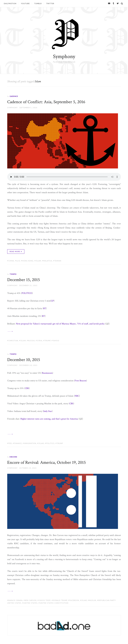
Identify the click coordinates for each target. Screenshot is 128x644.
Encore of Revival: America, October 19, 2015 (47, 463)
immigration (30, 443)
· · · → (10, 331)
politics (50, 443)
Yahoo (56, 341)
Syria (40, 341)
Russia (31, 341)
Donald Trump (60, 600)
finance (18, 443)
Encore (13, 457)
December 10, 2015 (24, 360)
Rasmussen (47, 373)
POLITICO (27, 293)
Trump (47, 341)
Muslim (93, 600)
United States (30, 603)
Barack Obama (16, 600)
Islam (38, 261)
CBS (27, 388)
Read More (15, 251)
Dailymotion (10, 4)
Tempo (13, 274)
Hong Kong (28, 261)
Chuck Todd (45, 600)
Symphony (64, 57)
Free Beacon (80, 381)
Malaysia (48, 261)
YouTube (25, 4)
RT (45, 308)
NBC (77, 396)
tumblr (38, 4)
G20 (18, 261)
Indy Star (48, 411)
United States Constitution (54, 603)
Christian (13, 341)
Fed (10, 443)
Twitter (50, 4)
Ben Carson (31, 600)
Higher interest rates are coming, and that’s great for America (49, 419)
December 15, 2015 (24, 280)
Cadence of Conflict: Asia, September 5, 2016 (46, 102)
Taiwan (58, 261)
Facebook (74, 600)
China (11, 261)
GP (52, 301)
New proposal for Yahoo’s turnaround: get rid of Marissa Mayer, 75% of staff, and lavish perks (60, 324)
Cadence (14, 96)
